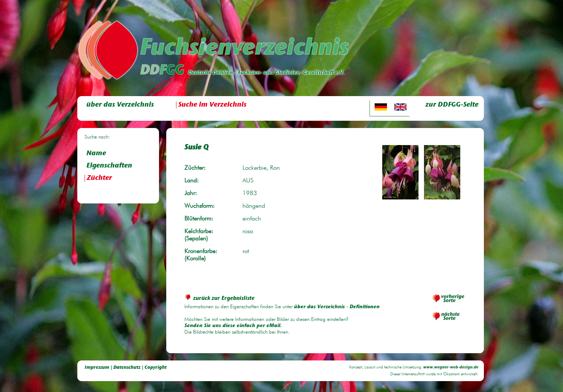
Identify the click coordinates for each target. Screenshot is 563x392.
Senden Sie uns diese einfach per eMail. (233, 326)
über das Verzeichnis (120, 105)
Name (96, 154)
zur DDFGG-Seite (452, 105)
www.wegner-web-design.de (451, 368)
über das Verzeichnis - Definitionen (337, 307)
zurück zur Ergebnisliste (219, 299)
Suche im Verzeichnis (212, 105)
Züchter (99, 178)
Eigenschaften (109, 166)
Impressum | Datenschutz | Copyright (126, 368)
